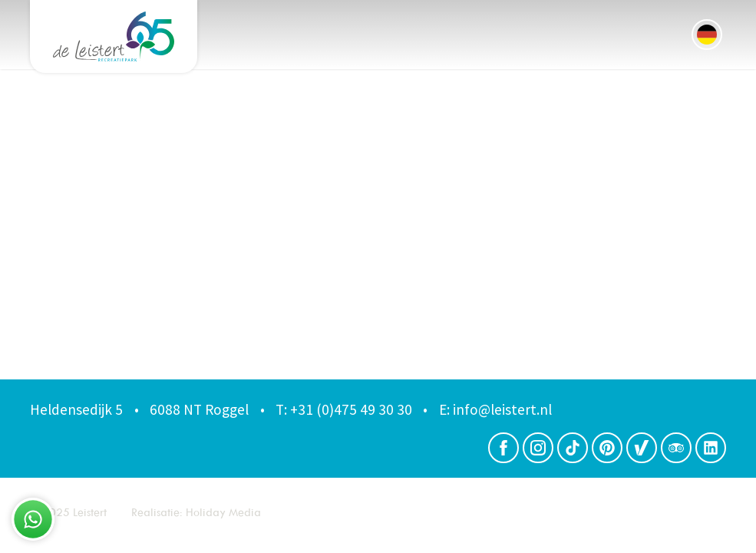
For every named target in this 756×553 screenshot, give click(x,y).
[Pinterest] (607, 448)
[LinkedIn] (711, 448)
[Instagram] (538, 448)
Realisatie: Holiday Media (196, 512)
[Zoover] (642, 448)
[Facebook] (503, 448)
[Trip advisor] (676, 448)
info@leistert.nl (495, 409)
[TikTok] (573, 448)
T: (281, 409)
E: (444, 409)
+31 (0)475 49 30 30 (344, 409)
